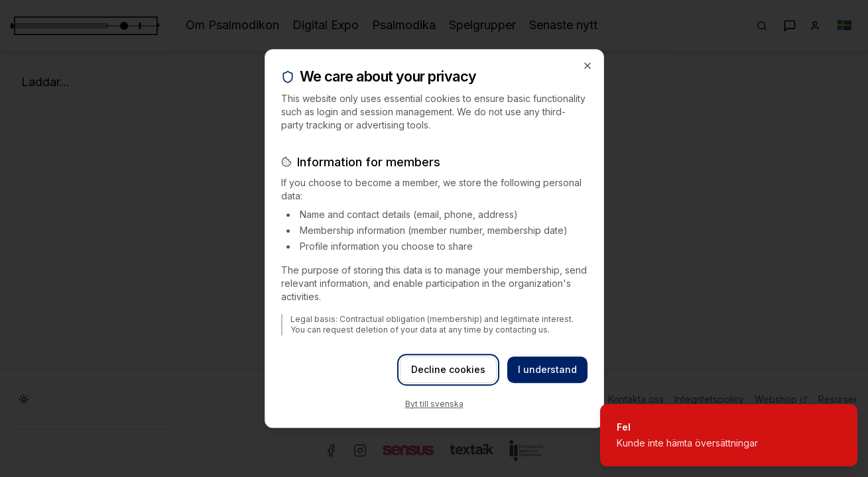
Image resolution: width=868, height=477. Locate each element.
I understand (547, 369)
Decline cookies (448, 369)
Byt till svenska (434, 404)
